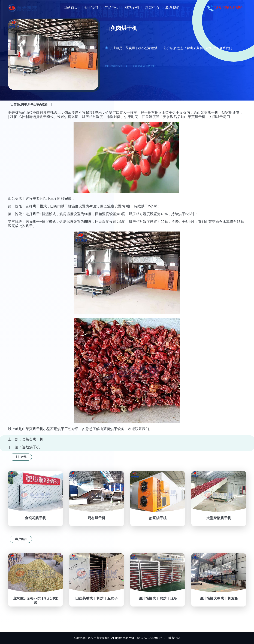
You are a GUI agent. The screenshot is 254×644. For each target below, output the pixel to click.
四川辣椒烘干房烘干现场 (158, 598)
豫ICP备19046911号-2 (151, 638)
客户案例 (21, 539)
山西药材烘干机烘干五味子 (96, 598)
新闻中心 (152, 8)
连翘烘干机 (31, 447)
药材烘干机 (96, 518)
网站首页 (71, 8)
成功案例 (132, 8)
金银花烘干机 (35, 518)
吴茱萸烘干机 (33, 439)
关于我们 (91, 8)
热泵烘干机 (158, 518)
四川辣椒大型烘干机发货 (219, 598)
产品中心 (111, 8)
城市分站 (174, 638)
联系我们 (173, 8)
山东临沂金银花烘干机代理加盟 (35, 601)
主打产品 (21, 457)
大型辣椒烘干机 (219, 518)
